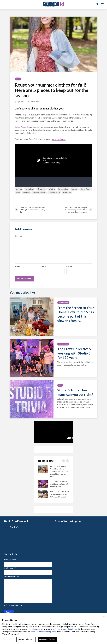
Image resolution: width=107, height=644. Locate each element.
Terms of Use (61, 629)
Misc (60, 385)
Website (69, 267)
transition (67, 193)
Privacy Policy (72, 629)
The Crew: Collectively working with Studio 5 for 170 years (74, 353)
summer (26, 193)
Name (17, 267)
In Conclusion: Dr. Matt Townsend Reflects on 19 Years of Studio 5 (60, 494)
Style (18, 79)
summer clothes (39, 193)
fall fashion (41, 189)
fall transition (63, 189)
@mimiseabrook (59, 139)
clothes (19, 189)
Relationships (63, 303)
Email (43, 267)
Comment (18, 236)
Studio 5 (14, 527)
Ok (104, 616)
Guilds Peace (20, 127)
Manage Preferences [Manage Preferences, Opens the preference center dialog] (26, 639)
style (18, 193)
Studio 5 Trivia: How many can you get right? (75, 392)
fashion (74, 189)
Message (11, 576)
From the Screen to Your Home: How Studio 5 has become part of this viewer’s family (59, 471)
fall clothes (29, 189)
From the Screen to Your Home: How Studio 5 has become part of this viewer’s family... (76, 314)
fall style (52, 189)
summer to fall (54, 193)
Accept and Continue (47, 639)
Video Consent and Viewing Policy (43, 632)
